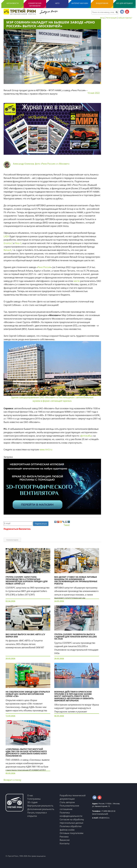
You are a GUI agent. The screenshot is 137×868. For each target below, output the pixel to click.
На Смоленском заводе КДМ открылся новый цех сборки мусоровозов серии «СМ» (28, 694)
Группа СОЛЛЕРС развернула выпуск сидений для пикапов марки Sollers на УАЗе (76, 637)
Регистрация (111, 18)
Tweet (67, 525)
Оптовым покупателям (72, 833)
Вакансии (65, 840)
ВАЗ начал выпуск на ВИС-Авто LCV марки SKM (25, 635)
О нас (30, 795)
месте (77, 281)
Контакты (65, 843)
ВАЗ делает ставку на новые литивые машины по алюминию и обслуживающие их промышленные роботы (76, 580)
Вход (102, 18)
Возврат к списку (12, 780)
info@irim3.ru (101, 818)
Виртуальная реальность (40, 806)
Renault (7, 250)
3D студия (32, 802)
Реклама (64, 837)
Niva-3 (18, 243)
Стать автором (67, 802)
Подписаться (41, 524)
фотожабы (86, 436)
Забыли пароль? (125, 18)
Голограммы (34, 799)
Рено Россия (44, 267)
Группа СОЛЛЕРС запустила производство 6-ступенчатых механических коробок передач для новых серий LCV (27, 580)
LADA (6, 236)
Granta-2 (8, 243)
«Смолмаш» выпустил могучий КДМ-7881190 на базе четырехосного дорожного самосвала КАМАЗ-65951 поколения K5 (26, 752)
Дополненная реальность (41, 809)
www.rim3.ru (46, 450)
